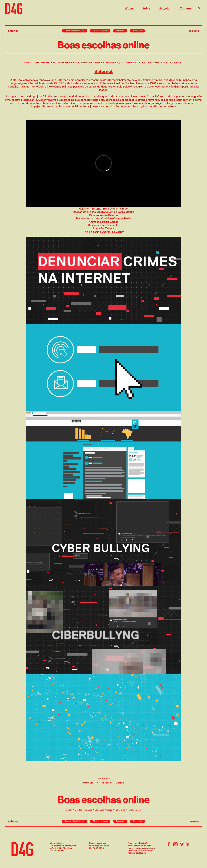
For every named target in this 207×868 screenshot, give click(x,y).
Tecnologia (137, 31)
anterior (13, 31)
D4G (112, 209)
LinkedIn (120, 783)
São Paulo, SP (57, 851)
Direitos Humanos (100, 31)
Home (129, 8)
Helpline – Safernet (91, 209)
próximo (194, 31)
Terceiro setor (134, 810)
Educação (120, 31)
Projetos (165, 8)
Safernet (103, 71)
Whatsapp (88, 783)
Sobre (146, 8)
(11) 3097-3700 (97, 848)
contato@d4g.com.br (99, 846)
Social (109, 810)
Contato (185, 8)
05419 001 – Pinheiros (61, 848)
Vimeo (124, 209)
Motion (69, 810)
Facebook (107, 783)
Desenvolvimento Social (75, 31)
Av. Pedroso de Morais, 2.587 (64, 845)
